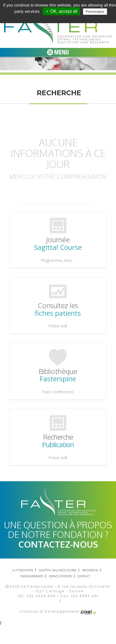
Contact (84, 576)
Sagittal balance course (58, 570)
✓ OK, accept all (61, 11)
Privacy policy (61, 18)
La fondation (23, 570)
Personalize (95, 12)
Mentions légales (40, 601)
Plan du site (76, 601)
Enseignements (32, 576)
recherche (90, 570)
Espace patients (60, 576)
